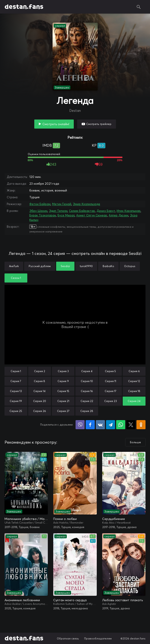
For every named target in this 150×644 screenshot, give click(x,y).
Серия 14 (39, 391)
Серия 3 (63, 371)
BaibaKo (108, 266)
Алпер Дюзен (119, 215)
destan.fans (24, 7)
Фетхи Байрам (40, 204)
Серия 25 (16, 411)
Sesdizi (65, 266)
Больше (135, 442)
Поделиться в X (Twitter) (131, 425)
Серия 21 (63, 401)
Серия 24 (134, 401)
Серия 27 (63, 411)
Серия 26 (40, 411)
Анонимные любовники (22, 600)
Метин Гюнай (62, 204)
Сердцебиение (114, 519)
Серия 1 (16, 371)
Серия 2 (40, 371)
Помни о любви (65, 519)
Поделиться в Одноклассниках (141, 425)
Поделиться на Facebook (90, 425)
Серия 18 (134, 391)
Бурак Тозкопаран (43, 215)
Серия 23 (111, 401)
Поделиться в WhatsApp (121, 425)
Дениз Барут (106, 211)
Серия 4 (87, 371)
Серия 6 (134, 371)
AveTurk (14, 266)
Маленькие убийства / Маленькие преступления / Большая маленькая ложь (26, 519)
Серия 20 (40, 401)
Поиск (139, 7)
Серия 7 (16, 381)
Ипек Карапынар (129, 211)
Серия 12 (134, 381)
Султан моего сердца (70, 600)
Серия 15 (63, 391)
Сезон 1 (16, 278)
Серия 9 (63, 381)
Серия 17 (111, 391)
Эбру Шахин (38, 211)
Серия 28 (87, 411)
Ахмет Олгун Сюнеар (92, 215)
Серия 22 (87, 401)
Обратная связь (68, 638)
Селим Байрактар (82, 211)
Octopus (130, 266)
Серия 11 (111, 381)
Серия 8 (39, 381)
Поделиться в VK (100, 425)
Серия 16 (87, 391)
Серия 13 (16, 391)
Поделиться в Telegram (111, 425)
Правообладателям (98, 638)
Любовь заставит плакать (122, 600)
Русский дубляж (40, 266)
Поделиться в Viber (80, 425)
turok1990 (86, 266)
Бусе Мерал (66, 215)
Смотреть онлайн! (56, 124)
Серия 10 (87, 381)
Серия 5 (110, 371)
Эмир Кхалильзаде (87, 204)
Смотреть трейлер (99, 124)
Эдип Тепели (58, 211)
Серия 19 (16, 401)
